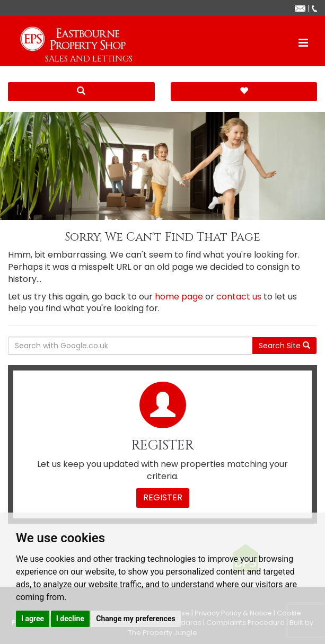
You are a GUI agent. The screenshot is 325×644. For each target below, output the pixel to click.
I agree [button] (33, 619)
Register (163, 497)
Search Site (284, 346)
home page (179, 297)
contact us (239, 297)
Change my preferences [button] (135, 619)
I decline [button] (70, 619)
